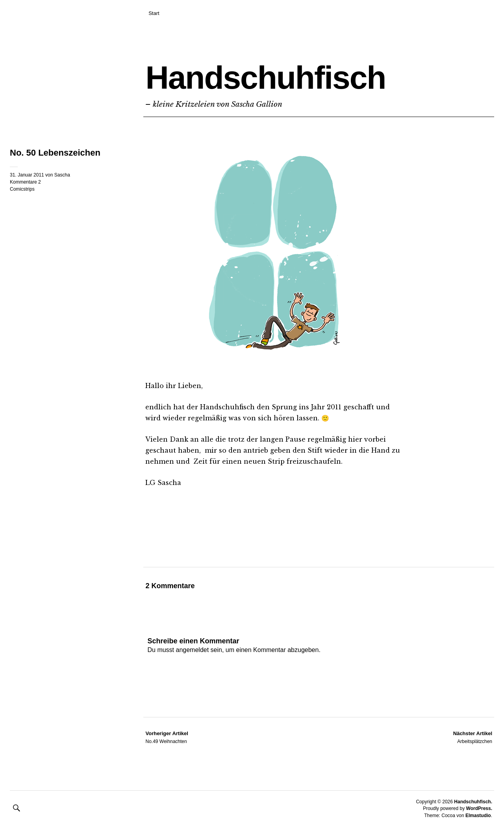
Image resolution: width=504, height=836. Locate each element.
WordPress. (479, 808)
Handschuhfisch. (473, 802)
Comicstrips (22, 189)
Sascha (62, 175)
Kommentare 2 (25, 182)
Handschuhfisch (265, 77)
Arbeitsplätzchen (473, 737)
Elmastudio (478, 816)
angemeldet (193, 650)
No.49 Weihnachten (167, 737)
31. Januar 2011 (27, 175)
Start (154, 13)
